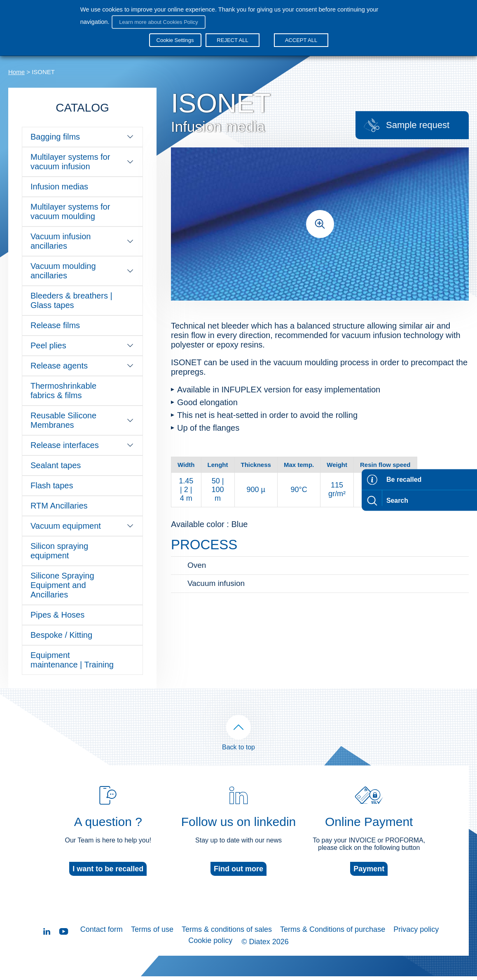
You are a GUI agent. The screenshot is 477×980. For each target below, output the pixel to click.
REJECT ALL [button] (230, 35)
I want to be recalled (108, 877)
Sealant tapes (56, 465)
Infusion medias (59, 187)
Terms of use (152, 938)
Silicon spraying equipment (59, 551)
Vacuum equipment (82, 526)
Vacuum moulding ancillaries (82, 271)
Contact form (102, 938)
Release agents (82, 366)
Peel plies (82, 345)
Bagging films (82, 137)
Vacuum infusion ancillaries (82, 241)
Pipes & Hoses (57, 615)
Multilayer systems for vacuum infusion (82, 162)
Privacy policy (416, 938)
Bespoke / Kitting (61, 635)
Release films (55, 325)
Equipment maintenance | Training (72, 660)
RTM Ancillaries (59, 506)
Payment (369, 877)
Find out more (238, 877)
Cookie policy (210, 947)
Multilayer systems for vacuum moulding (70, 211)
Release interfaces (82, 445)
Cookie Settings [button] (175, 35)
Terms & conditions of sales (227, 938)
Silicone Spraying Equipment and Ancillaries (62, 585)
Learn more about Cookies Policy (157, 20)
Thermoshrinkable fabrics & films (63, 391)
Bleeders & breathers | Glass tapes (71, 300)
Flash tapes (52, 485)
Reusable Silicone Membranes (82, 420)
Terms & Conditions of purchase (333, 938)
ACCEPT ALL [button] (299, 35)
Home (16, 72)
